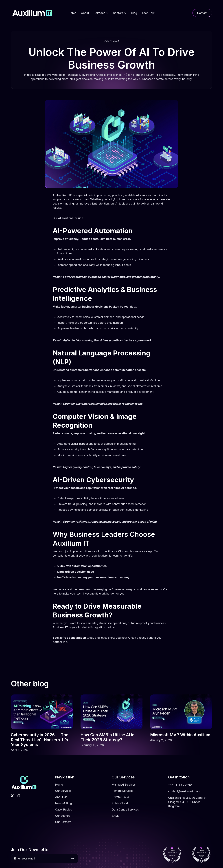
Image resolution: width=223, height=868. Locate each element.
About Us (61, 804)
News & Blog (63, 811)
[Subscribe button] (72, 859)
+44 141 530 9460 (180, 792)
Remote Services (122, 798)
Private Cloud (120, 804)
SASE (115, 823)
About (85, 13)
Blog (134, 13)
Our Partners (63, 829)
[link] (42, 731)
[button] (101, 13)
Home (72, 13)
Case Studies (63, 817)
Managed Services (124, 792)
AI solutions (66, 218)
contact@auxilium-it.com (184, 799)
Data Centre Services (125, 817)
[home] (32, 13)
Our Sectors (63, 823)
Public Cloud (120, 811)
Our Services (63, 798)
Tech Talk (148, 13)
